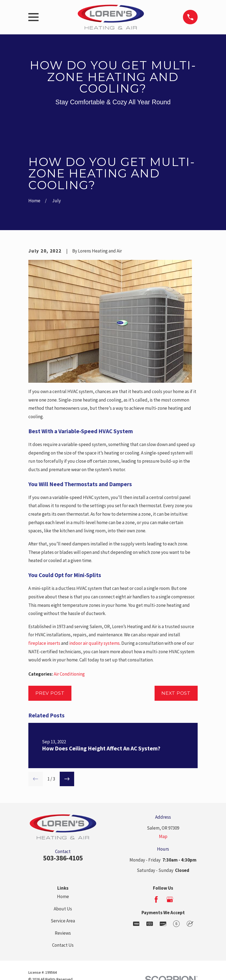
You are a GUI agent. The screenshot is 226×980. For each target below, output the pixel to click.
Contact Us (63, 945)
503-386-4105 (63, 858)
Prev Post (50, 693)
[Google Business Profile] (170, 899)
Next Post (176, 693)
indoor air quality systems (94, 643)
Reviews (63, 933)
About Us (63, 909)
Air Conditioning (69, 674)
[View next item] (67, 779)
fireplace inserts (44, 643)
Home (63, 896)
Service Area (63, 921)
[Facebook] (156, 899)
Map (163, 836)
